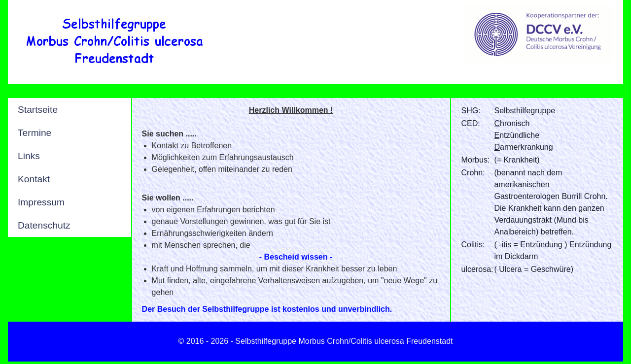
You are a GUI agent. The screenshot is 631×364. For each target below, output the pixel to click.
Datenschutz (44, 225)
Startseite (38, 110)
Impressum (41, 202)
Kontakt (34, 179)
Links (29, 156)
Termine (35, 133)
